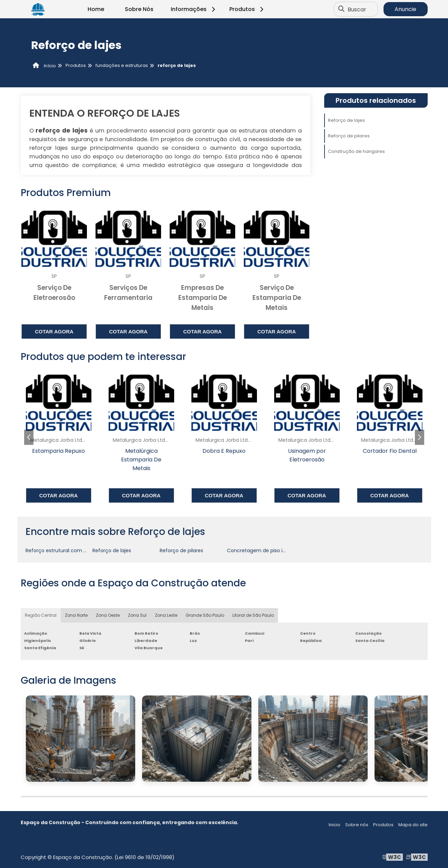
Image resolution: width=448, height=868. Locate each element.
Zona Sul (137, 615)
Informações (194, 9)
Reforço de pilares (349, 136)
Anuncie (405, 9)
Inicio (335, 825)
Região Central (41, 615)
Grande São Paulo (205, 615)
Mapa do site (413, 825)
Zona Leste (166, 615)
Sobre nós (357, 825)
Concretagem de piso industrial (265, 550)
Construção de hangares (356, 151)
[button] (420, 437)
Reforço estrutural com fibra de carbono (75, 550)
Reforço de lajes (346, 120)
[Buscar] (341, 9)
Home (96, 9)
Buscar (357, 9)
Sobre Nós (139, 9)
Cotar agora (54, 331)
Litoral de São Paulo (253, 615)
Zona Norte (76, 615)
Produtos (247, 9)
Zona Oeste (108, 615)
